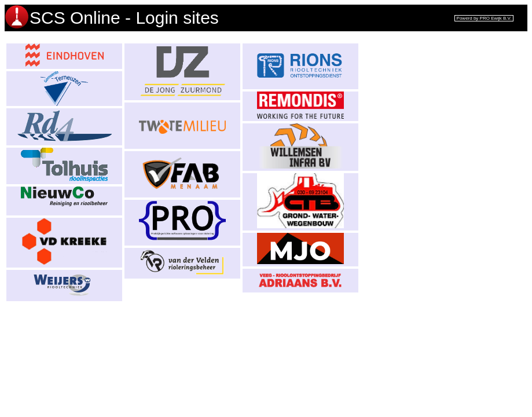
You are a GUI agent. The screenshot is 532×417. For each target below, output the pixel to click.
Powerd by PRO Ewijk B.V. (484, 18)
